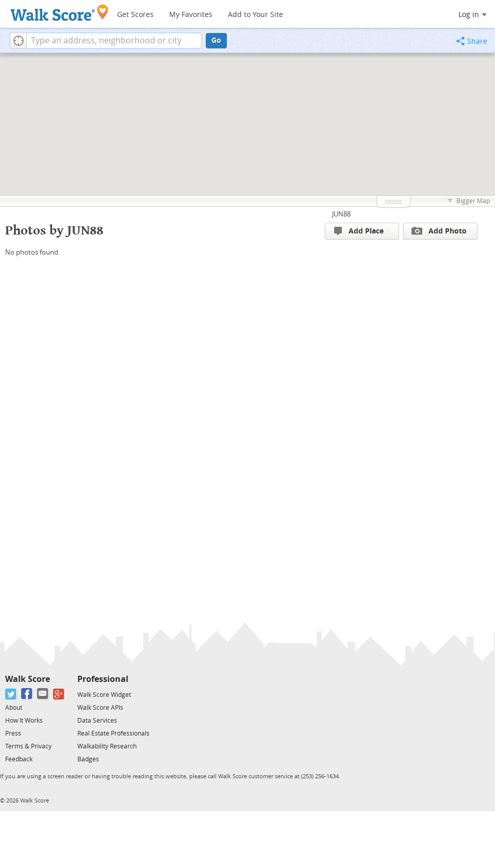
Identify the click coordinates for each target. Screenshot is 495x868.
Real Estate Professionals (113, 733)
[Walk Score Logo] (60, 13)
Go (216, 40)
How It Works (24, 721)
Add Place (359, 231)
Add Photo (439, 231)
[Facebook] (27, 694)
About (14, 708)
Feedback (19, 759)
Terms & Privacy (28, 746)
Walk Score (28, 679)
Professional (103, 679)
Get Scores (135, 15)
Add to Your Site (255, 15)
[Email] (43, 694)
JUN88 (341, 214)
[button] (18, 41)
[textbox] (114, 41)
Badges (88, 759)
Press (13, 733)
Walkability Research (107, 746)
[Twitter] (11, 694)
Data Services (97, 721)
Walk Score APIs (100, 708)
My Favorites (191, 15)
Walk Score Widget (104, 695)
